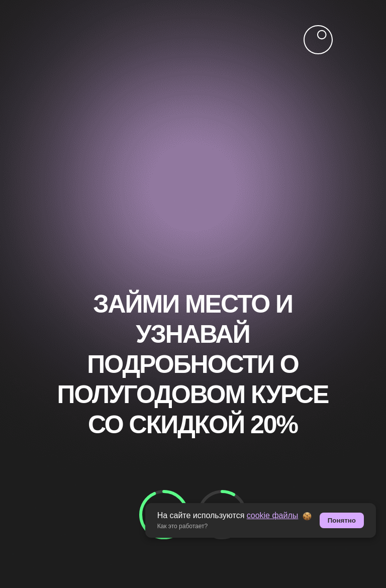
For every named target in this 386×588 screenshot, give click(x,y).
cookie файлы (273, 515)
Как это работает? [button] (183, 526)
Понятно (342, 520)
